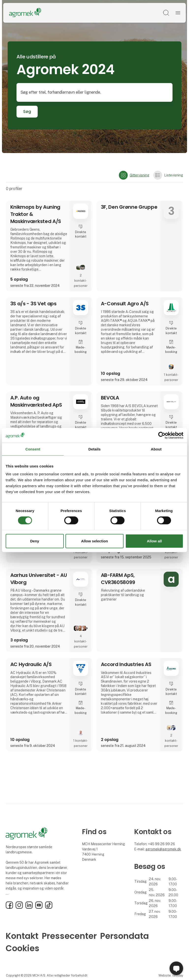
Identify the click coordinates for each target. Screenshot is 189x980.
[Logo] (25, 13)
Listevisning (168, 175)
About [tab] (156, 449)
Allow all (154, 541)
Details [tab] (94, 449)
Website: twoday (171, 975)
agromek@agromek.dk (163, 849)
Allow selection (94, 541)
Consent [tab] (33, 449)
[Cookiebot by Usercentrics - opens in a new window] (162, 435)
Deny (35, 541)
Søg (27, 112)
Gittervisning (134, 175)
